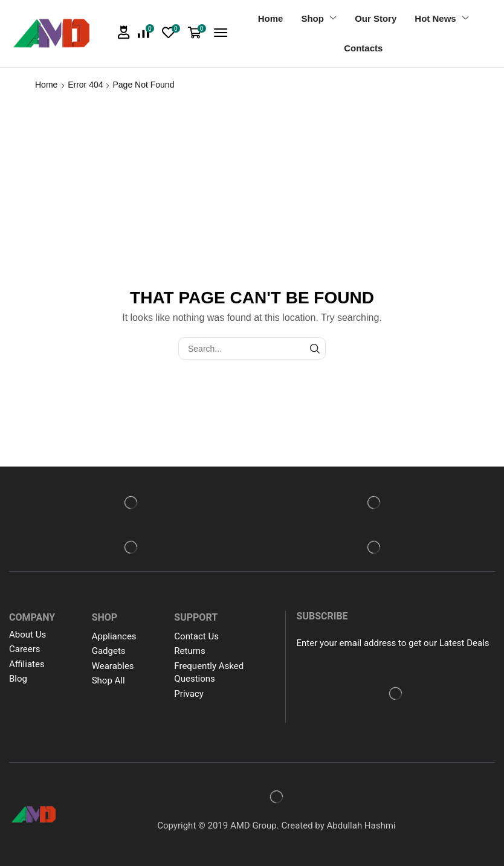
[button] (124, 32)
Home (46, 85)
